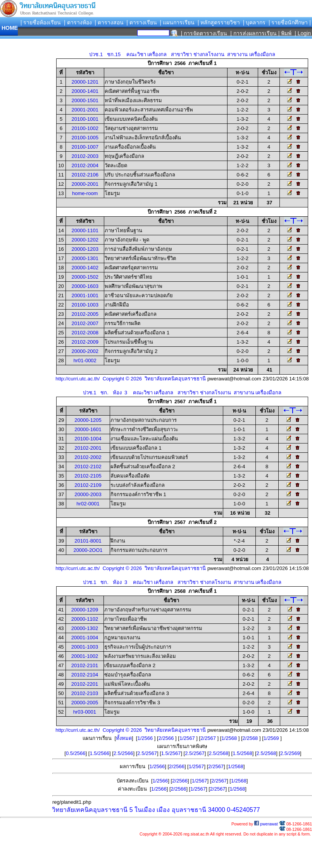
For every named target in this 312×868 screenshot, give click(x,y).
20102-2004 (85, 165)
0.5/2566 (76, 753)
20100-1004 (88, 439)
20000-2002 (85, 351)
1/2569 (272, 738)
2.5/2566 (123, 753)
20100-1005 (85, 138)
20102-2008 (85, 333)
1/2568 (230, 738)
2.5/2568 (219, 753)
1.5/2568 (242, 753)
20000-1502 (85, 277)
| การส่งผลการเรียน (253, 33)
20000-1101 (85, 230)
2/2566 (167, 738)
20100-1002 (85, 128)
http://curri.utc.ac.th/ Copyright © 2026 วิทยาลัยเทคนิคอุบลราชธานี (131, 379)
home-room (85, 193)
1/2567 (188, 738)
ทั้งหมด (124, 738)
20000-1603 (85, 286)
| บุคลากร (254, 22)
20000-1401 (85, 91)
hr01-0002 (85, 360)
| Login (302, 33)
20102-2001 (88, 448)
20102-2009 (85, 342)
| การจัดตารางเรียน (204, 33)
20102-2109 (88, 485)
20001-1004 (85, 638)
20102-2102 (88, 467)
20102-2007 (85, 323)
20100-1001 (85, 119)
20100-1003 (85, 305)
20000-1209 (85, 610)
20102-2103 (85, 693)
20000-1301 (85, 258)
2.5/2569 (290, 753)
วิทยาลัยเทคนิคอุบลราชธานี (90, 810)
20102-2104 (85, 675)
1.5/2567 (171, 753)
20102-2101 (85, 665)
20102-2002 (88, 457)
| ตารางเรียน (142, 22)
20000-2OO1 (88, 550)
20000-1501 (85, 100)
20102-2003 (85, 156)
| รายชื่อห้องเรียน (41, 22)
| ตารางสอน (109, 22)
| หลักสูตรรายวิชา (219, 22)
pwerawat (266, 824)
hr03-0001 (85, 712)
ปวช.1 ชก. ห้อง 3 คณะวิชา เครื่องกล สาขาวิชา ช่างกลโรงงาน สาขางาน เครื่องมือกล (182, 393)
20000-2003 (88, 494)
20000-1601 (88, 429)
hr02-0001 (88, 504)
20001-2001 (85, 110)
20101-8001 (88, 541)
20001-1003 (85, 647)
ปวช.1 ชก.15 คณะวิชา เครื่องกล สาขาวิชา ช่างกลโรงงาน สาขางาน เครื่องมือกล (182, 54)
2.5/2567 (147, 753)
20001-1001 (85, 295)
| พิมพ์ (285, 33)
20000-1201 (85, 82)
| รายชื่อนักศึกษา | (290, 22)
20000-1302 (85, 628)
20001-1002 (85, 656)
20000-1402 (85, 268)
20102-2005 (85, 314)
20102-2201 (85, 684)
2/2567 (209, 738)
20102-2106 (85, 175)
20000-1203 (85, 249)
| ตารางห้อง (78, 22)
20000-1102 (85, 619)
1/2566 (146, 738)
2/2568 (251, 738)
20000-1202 (85, 240)
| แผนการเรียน (177, 22)
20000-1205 (88, 420)
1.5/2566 (99, 753)
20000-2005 (85, 703)
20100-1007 (85, 147)
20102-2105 (88, 476)
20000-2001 (85, 184)
